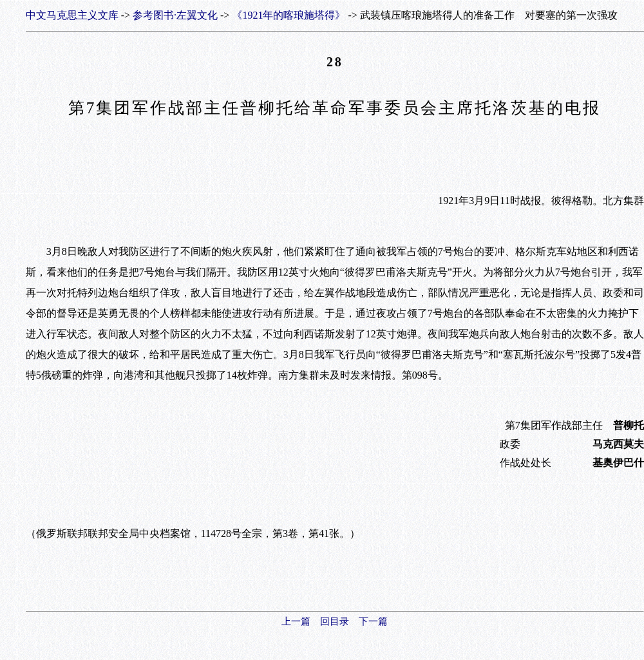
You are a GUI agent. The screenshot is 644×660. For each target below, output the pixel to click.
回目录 (335, 621)
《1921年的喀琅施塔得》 (289, 15)
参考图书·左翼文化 (175, 15)
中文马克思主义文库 (72, 15)
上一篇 (296, 621)
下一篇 (373, 621)
